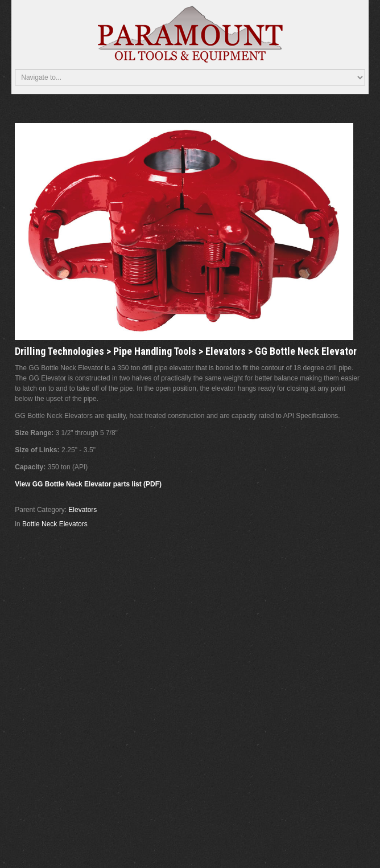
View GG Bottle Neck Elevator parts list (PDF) (88, 484)
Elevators (82, 510)
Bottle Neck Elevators (55, 524)
